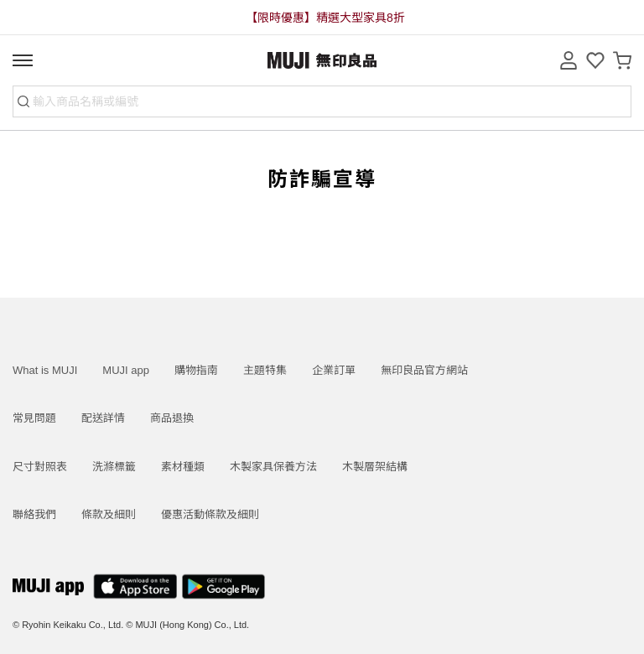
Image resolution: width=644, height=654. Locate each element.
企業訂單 (334, 370)
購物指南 (196, 370)
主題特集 (265, 370)
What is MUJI (45, 370)
